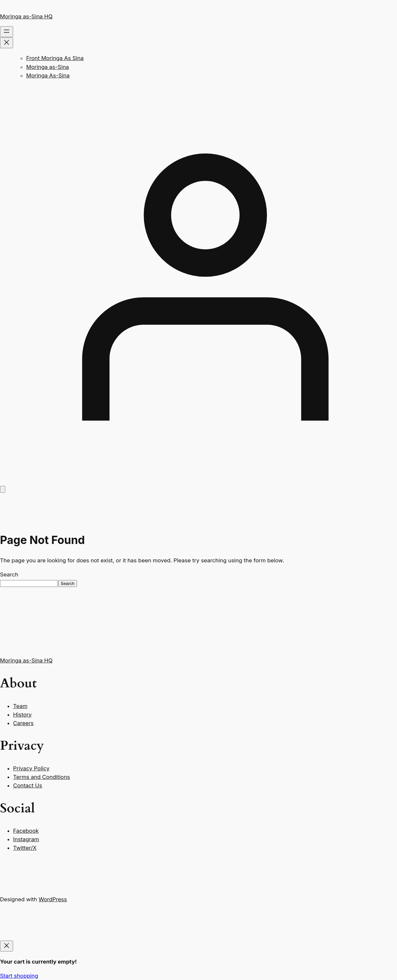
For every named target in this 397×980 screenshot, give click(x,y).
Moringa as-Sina (48, 67)
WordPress (53, 899)
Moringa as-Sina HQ (26, 16)
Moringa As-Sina (48, 75)
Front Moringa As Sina (55, 58)
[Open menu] (7, 32)
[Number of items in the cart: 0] (3, 489)
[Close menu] (7, 43)
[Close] (7, 946)
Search (9, 574)
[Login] (198, 480)
